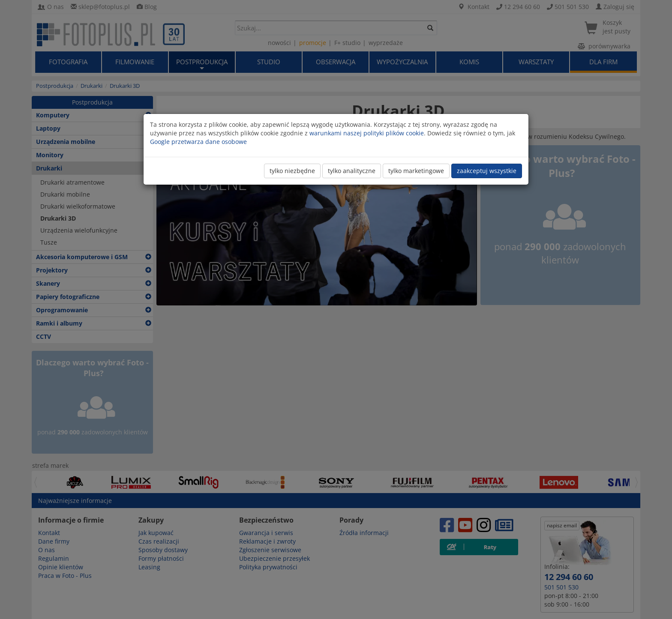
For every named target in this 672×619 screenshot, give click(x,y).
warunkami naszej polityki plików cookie (367, 133)
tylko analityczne (352, 171)
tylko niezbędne (292, 171)
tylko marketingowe (416, 171)
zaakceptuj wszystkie (487, 171)
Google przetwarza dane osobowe (198, 142)
